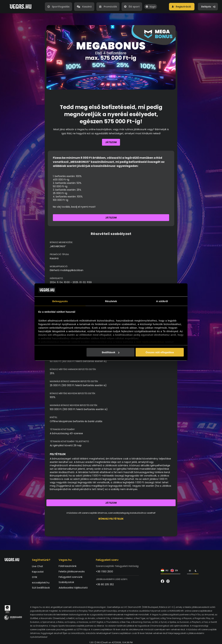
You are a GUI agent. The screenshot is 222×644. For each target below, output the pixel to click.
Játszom (111, 142)
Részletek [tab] (111, 301)
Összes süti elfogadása (160, 352)
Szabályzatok (66, 582)
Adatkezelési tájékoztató (73, 588)
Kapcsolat (38, 572)
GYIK (35, 577)
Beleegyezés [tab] (60, 301)
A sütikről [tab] (162, 301)
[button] (182, 7)
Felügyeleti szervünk (71, 577)
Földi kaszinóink (68, 566)
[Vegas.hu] (20, 7)
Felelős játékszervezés (72, 572)
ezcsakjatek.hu (41, 583)
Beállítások (111, 352)
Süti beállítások (41, 588)
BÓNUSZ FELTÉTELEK (111, 519)
